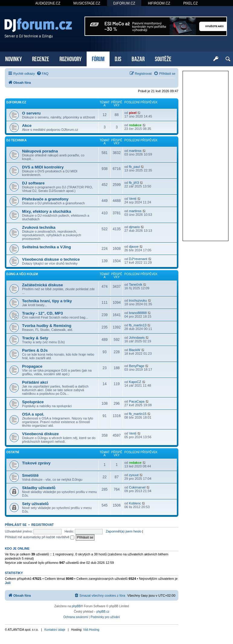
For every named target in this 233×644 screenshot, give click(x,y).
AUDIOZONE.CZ (48, 3)
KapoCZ (135, 382)
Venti (132, 199)
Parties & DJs (35, 350)
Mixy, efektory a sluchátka (46, 211)
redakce (135, 125)
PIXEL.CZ (190, 3)
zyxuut (134, 475)
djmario (134, 227)
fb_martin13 (138, 325)
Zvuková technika (39, 227)
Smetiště (30, 475)
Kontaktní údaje (55, 630)
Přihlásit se (16, 525)
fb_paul (134, 167)
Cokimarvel (137, 487)
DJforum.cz (16, 102)
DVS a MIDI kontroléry (43, 167)
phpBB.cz (103, 612)
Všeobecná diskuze (40, 434)
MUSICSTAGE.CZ (87, 3)
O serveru (31, 113)
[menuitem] (43, 74)
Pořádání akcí (35, 382)
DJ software (33, 183)
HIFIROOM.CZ (159, 3)
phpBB (76, 606)
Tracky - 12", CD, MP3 (42, 313)
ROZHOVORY (70, 58)
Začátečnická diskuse (43, 285)
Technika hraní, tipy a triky (47, 301)
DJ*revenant (138, 259)
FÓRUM (98, 58)
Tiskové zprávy (36, 463)
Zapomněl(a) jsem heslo (123, 531)
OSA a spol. (33, 414)
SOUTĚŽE (163, 58)
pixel (133, 113)
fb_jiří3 (134, 183)
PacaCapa (137, 401)
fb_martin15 (138, 414)
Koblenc (135, 503)
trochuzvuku (138, 300)
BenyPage (137, 366)
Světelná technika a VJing (46, 247)
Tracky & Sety (35, 338)
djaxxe (134, 247)
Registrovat (43, 525)
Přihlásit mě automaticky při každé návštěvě (40, 537)
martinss (135, 151)
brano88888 (138, 313)
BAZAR (138, 58)
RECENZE (41, 58)
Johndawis (137, 338)
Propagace (32, 366)
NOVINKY (13, 58)
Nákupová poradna (40, 151)
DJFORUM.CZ (124, 3)
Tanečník (136, 284)
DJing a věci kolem (22, 274)
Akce (27, 126)
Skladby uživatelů (39, 488)
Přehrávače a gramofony (45, 199)
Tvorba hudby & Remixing (47, 326)
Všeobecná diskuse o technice (51, 259)
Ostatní (13, 452)
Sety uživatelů (35, 504)
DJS (118, 58)
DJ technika (16, 140)
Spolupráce (33, 402)
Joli (8, 583)
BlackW (134, 350)
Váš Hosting (91, 630)
